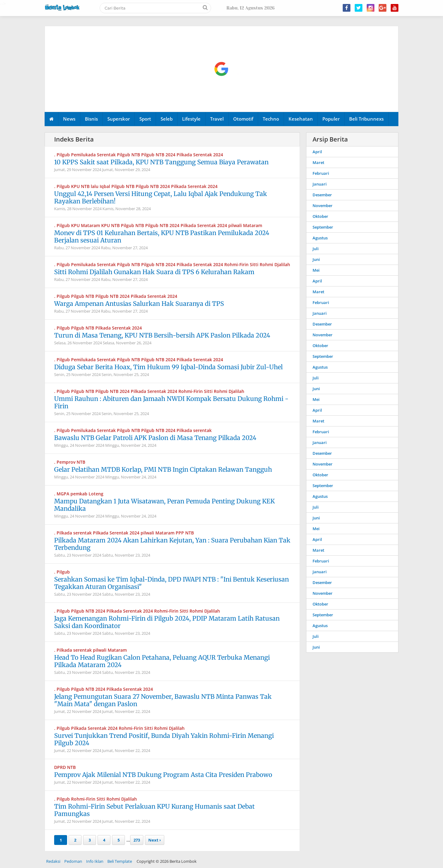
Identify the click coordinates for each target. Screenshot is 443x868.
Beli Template (120, 861)
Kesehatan (301, 119)
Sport (145, 119)
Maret (318, 162)
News (69, 119)
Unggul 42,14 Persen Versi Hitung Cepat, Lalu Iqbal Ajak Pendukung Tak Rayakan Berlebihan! (161, 197)
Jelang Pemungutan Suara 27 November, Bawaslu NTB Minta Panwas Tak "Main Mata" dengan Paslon (163, 700)
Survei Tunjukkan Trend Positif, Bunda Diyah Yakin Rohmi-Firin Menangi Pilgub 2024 (164, 739)
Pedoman (73, 861)
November (323, 206)
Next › (155, 840)
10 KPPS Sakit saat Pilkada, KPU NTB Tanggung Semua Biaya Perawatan (161, 162)
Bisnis (91, 119)
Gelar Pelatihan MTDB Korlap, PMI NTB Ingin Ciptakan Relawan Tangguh (163, 469)
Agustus (320, 238)
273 (137, 840)
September (323, 227)
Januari (320, 184)
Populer (331, 119)
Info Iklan (95, 861)
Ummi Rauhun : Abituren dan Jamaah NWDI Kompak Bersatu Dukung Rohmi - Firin (171, 402)
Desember (322, 195)
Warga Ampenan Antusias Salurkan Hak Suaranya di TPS (139, 304)
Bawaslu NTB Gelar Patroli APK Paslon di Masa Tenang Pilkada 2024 (155, 438)
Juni (316, 259)
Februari (321, 173)
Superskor (119, 119)
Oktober (320, 216)
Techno (271, 119)
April (317, 152)
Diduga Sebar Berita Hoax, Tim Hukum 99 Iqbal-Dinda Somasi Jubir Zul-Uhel (168, 367)
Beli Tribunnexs (366, 119)
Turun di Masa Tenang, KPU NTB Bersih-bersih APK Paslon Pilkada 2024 (162, 335)
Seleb (167, 119)
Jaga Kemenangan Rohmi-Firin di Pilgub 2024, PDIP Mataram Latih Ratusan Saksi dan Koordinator (167, 622)
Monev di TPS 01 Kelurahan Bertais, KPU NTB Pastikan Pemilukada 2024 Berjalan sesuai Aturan (162, 236)
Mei (316, 270)
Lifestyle (191, 119)
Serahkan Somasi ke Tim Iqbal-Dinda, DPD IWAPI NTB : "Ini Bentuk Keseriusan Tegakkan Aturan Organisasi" (172, 583)
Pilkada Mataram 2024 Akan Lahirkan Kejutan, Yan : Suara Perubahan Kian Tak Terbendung (172, 544)
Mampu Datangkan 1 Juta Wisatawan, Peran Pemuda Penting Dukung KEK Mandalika (164, 505)
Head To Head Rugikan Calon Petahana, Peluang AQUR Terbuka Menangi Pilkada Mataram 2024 (162, 661)
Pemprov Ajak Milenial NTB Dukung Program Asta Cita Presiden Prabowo (163, 775)
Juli (316, 249)
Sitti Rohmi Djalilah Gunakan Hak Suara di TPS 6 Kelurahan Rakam (154, 272)
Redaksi (53, 861)
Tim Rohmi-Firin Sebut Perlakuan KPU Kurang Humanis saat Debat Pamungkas (154, 810)
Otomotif (243, 119)
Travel (217, 119)
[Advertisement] (222, 69)
